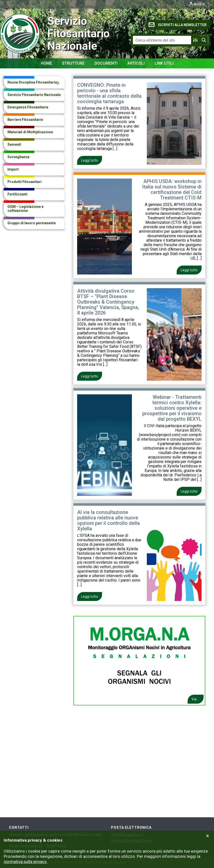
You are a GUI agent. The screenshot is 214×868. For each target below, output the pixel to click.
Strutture (73, 63)
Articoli (136, 63)
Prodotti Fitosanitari (25, 182)
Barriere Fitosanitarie (25, 120)
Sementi (14, 144)
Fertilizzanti (17, 194)
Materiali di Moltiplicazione (30, 132)
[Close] (208, 836)
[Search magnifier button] (204, 40)
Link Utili (164, 63)
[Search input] (162, 40)
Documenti (106, 63)
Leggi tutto (90, 160)
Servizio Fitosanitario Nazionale (35, 34)
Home (46, 63)
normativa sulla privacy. (26, 862)
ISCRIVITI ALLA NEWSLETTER (178, 25)
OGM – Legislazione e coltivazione (26, 209)
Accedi (197, 4)
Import (13, 169)
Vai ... (196, 699)
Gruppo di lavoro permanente (32, 223)
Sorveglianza (18, 157)
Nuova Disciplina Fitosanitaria (32, 82)
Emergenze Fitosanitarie (28, 107)
